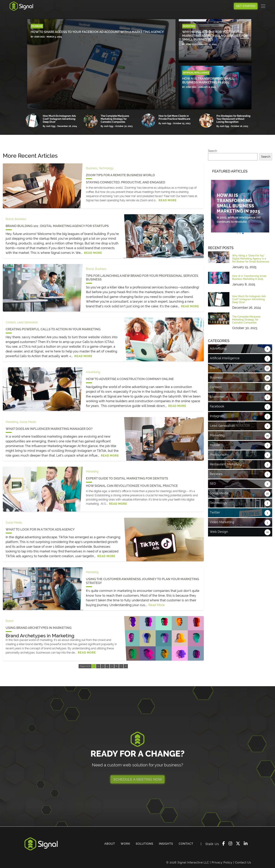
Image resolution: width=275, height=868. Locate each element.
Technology (106, 168)
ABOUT (110, 844)
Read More (168, 200)
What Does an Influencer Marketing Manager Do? (49, 429)
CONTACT (186, 844)
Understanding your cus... (129, 605)
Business (92, 168)
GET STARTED (246, 6)
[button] (237, 233)
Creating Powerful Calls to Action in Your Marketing (53, 329)
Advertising (93, 372)
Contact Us (243, 862)
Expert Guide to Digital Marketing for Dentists (127, 478)
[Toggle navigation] (263, 6)
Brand (9, 219)
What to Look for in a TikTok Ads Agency (40, 529)
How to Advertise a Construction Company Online (130, 379)
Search (212, 151)
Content (11, 322)
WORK (125, 844)
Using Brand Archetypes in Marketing (39, 628)
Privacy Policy (222, 862)
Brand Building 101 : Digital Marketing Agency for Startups (57, 226)
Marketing (12, 422)
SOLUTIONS (145, 844)
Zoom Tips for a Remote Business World (120, 175)
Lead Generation (27, 322)
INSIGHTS (166, 844)
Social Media (28, 422)
